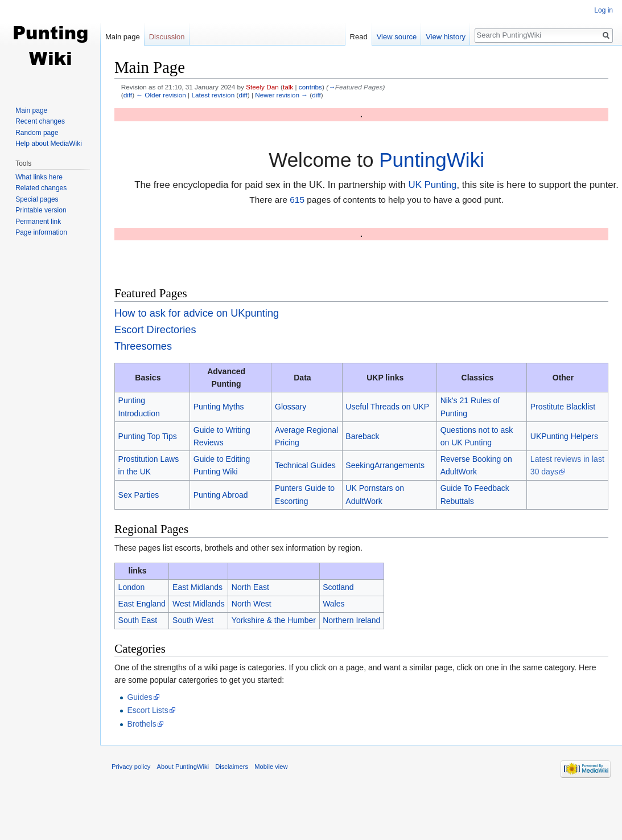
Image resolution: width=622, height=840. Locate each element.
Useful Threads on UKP (387, 407)
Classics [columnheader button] (478, 378)
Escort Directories (155, 330)
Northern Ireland (351, 620)
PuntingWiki (432, 160)
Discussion (167, 37)
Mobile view (271, 767)
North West (252, 604)
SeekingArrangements (385, 465)
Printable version (41, 210)
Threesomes (143, 346)
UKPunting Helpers (564, 436)
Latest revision (213, 95)
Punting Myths (219, 407)
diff (128, 95)
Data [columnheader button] (302, 378)
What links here (39, 177)
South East (138, 620)
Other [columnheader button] (563, 378)
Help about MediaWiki (49, 144)
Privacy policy (131, 767)
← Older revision (161, 95)
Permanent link (38, 222)
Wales (333, 604)
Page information (41, 232)
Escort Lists (147, 710)
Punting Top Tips (148, 436)
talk (288, 87)
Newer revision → (281, 95)
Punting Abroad (221, 495)
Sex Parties (139, 495)
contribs (310, 87)
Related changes (41, 188)
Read (359, 37)
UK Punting (433, 185)
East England (142, 604)
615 (297, 200)
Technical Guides (305, 465)
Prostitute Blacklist (563, 407)
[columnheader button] (199, 571)
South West (193, 620)
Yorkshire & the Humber (274, 620)
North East (250, 587)
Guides (139, 697)
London (132, 587)
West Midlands (199, 604)
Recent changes (40, 121)
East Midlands (197, 587)
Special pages (37, 199)
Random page (37, 133)
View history (446, 37)
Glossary (291, 407)
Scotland (338, 587)
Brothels (141, 724)
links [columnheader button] (138, 571)
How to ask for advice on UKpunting (197, 313)
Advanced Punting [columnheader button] (226, 378)
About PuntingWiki (183, 767)
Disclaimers (232, 767)
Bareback (362, 436)
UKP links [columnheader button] (385, 378)
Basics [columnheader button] (148, 378)
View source (397, 37)
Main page (123, 37)
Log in (604, 10)
